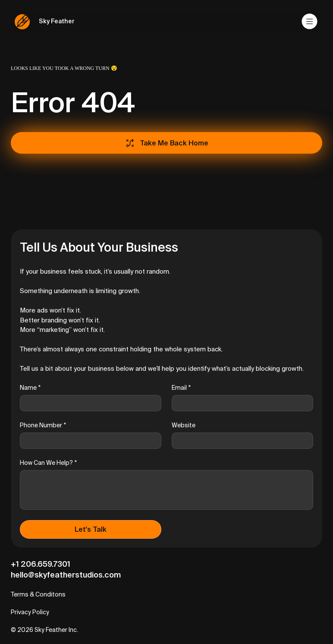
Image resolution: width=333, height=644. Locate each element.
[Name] (88, 403)
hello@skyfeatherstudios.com (66, 575)
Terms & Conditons (38, 594)
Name (30, 388)
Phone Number (43, 425)
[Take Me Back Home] (166, 143)
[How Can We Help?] (166, 490)
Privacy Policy (30, 612)
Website (184, 425)
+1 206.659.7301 (41, 564)
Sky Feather (57, 21)
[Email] (240, 403)
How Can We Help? (48, 463)
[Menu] (310, 22)
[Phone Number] (88, 441)
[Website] (240, 441)
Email (181, 388)
